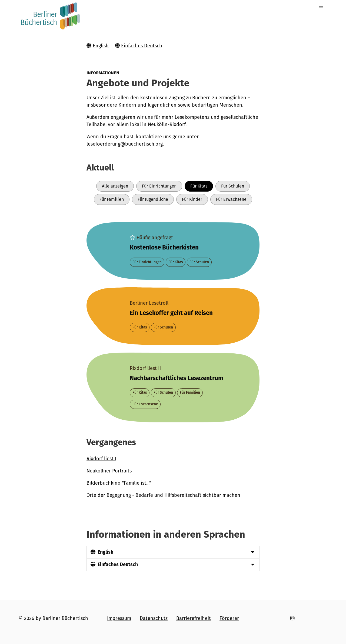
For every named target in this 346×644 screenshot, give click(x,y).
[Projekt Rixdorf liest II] (173, 387)
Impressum (119, 618)
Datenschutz (154, 618)
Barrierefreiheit (194, 618)
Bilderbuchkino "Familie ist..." (119, 483)
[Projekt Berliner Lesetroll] (173, 316)
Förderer (229, 618)
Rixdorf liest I (101, 459)
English (101, 46)
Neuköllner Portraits (109, 471)
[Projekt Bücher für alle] (173, 251)
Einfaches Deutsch (142, 46)
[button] (321, 8)
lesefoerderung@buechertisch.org (125, 144)
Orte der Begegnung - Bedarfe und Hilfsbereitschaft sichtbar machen (163, 495)
